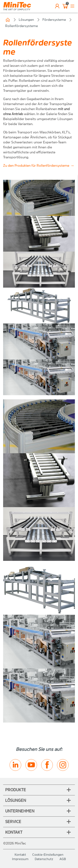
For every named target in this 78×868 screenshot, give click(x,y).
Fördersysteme (54, 20)
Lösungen (26, 20)
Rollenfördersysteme (22, 26)
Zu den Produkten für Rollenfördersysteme (36, 166)
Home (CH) (8, 20)
